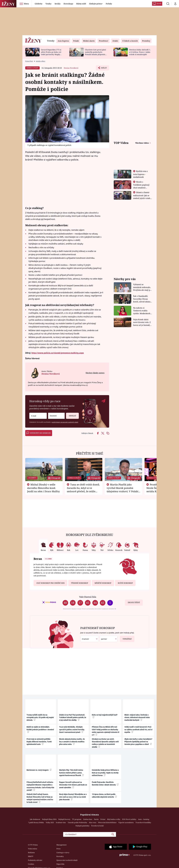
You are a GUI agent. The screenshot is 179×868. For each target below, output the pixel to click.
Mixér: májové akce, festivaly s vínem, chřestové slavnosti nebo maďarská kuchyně (137, 718)
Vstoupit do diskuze (39, 433)
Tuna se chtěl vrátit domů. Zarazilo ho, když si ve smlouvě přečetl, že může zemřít (83, 489)
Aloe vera (93, 822)
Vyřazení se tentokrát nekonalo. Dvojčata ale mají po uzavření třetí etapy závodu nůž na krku (142, 287)
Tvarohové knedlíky (143, 822)
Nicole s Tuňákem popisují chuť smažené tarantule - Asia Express (141, 188)
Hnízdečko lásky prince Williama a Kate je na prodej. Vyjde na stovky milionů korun (105, 773)
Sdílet (104, 68)
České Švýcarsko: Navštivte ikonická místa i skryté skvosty (105, 783)
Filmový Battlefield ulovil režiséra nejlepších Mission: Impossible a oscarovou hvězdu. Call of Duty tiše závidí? (40, 786)
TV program (77, 819)
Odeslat (71, 415)
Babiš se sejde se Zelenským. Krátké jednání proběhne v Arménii (40, 729)
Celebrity (38, 4)
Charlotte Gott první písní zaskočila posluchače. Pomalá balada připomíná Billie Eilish (96, 53)
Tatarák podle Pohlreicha (77, 822)
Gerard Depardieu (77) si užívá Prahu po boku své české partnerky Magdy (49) (51, 53)
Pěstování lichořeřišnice (107, 822)
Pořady (109, 4)
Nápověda (60, 864)
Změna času (88, 819)
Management (62, 845)
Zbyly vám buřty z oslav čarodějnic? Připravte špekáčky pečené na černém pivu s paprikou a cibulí (138, 742)
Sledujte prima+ (96, 4)
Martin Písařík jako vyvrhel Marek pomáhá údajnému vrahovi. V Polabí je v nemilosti (122, 489)
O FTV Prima (33, 845)
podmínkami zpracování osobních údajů (65, 422)
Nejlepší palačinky (82, 826)
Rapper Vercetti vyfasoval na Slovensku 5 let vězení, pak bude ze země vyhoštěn (73, 785)
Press (58, 849)
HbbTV (31, 856)
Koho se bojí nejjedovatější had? (105, 716)
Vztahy (48, 4)
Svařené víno (61, 822)
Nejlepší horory (64, 819)
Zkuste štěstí (134, 602)
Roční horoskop (125, 583)
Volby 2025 (50, 822)
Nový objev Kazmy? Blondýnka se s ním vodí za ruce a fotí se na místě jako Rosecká (73, 797)
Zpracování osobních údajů (67, 860)
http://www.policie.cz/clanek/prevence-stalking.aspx (58, 353)
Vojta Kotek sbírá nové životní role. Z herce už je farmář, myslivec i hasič (142, 322)
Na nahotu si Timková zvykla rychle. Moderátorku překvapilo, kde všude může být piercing (142, 311)
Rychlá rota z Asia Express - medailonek (140, 174)
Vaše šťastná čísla (88, 597)
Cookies (31, 864)
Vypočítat (126, 638)
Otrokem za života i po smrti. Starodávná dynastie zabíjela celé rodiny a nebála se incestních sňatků (105, 743)
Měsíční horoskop (103, 583)
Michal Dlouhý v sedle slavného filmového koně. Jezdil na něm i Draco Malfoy (43, 488)
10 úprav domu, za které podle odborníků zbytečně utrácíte (104, 796)
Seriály (57, 4)
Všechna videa (142, 143)
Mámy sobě (81, 4)
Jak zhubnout (35, 819)
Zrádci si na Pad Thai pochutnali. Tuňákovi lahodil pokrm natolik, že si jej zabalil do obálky (73, 718)
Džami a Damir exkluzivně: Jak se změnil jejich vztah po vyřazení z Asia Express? (142, 198)
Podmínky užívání (35, 860)
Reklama (31, 852)
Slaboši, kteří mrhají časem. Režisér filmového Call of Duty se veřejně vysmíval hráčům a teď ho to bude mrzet (40, 798)
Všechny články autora (95, 373)
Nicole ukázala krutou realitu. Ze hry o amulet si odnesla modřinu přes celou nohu (72, 742)
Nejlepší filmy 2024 (49, 819)
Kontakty (60, 856)
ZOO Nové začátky (129, 819)
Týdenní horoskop (79, 583)
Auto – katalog (144, 819)
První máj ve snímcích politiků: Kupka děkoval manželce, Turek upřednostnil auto (39, 742)
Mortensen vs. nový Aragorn (39, 770)
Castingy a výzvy (63, 852)
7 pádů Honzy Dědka (36, 822)
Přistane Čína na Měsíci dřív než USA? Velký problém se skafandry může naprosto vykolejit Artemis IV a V (106, 731)
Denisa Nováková (71, 68)
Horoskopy (68, 4)
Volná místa (33, 849)
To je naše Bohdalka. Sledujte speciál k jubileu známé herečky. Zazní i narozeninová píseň (72, 730)
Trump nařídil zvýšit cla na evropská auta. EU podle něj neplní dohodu (40, 718)
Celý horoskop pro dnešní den (50, 583)
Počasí (103, 819)
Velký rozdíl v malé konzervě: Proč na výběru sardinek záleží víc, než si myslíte (138, 730)
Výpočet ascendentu (126, 822)
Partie (96, 819)
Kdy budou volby (114, 819)
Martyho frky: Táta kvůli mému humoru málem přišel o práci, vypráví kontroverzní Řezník (71, 773)
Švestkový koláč (97, 826)
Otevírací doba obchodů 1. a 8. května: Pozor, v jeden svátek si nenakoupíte (140, 52)
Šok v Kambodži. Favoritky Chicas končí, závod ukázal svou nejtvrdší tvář (142, 299)
